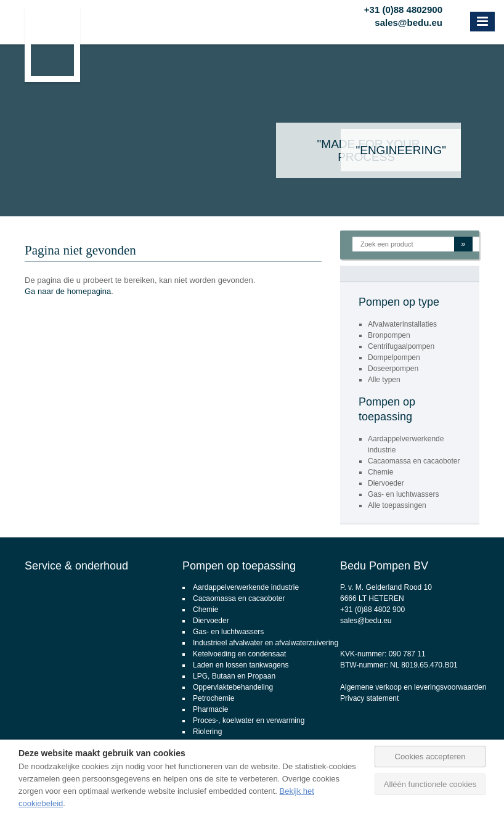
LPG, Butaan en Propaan (234, 676)
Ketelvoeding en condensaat (239, 654)
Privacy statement (369, 698)
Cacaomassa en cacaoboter (414, 461)
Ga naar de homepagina (68, 291)
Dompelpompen (394, 357)
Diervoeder (386, 483)
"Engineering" (401, 150)
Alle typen (384, 380)
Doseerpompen (393, 369)
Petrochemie (213, 698)
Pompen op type (399, 302)
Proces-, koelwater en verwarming (249, 720)
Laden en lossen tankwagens (241, 665)
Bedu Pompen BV (384, 566)
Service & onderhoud (76, 566)
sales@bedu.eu (408, 21)
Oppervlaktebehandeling (233, 687)
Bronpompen (389, 335)
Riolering (207, 732)
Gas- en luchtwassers (403, 494)
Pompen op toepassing (239, 566)
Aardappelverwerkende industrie (246, 587)
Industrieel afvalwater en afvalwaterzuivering (266, 643)
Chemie (380, 472)
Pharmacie (210, 709)
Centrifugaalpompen (401, 346)
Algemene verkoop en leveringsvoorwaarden (413, 687)
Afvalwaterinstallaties (402, 324)
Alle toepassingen (397, 505)
